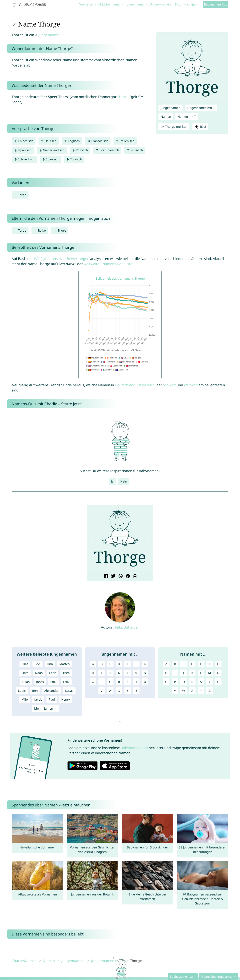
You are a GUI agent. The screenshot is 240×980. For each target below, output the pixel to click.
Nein (124, 481)
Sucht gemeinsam (183, 976)
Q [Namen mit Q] (184, 682)
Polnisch (80, 150)
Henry (66, 699)
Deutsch (49, 141)
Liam (25, 673)
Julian (26, 682)
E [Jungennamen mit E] (128, 664)
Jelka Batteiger (127, 627)
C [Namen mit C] (184, 664)
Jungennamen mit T (201, 108)
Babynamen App (216, 4)
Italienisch (125, 141)
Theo (66, 673)
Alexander (51, 691)
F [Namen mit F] (210, 664)
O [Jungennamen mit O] (93, 682)
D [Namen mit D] (192, 664)
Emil (53, 682)
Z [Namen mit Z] (210, 691)
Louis (22, 691)
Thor (122, 97)
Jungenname (49, 35)
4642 (200, 127)
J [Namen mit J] (184, 673)
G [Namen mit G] (218, 664)
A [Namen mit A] (166, 664)
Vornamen (87, 4)
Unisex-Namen (160, 4)
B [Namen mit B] (175, 664)
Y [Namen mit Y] (201, 691)
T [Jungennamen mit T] (136, 682)
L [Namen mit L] (201, 673)
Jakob (38, 699)
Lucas (69, 691)
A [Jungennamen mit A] (93, 664)
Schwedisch (24, 159)
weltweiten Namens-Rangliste (108, 264)
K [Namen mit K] (192, 673)
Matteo (64, 664)
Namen (166, 117)
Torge (22, 195)
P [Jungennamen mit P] (102, 682)
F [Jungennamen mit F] (136, 664)
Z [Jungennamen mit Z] (136, 691)
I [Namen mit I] (175, 673)
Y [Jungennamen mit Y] (128, 691)
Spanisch (50, 159)
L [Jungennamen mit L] (128, 673)
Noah (39, 673)
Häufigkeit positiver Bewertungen (62, 259)
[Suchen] (193, 5)
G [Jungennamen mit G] (145, 664)
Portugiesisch (107, 150)
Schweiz (169, 385)
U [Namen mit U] (218, 682)
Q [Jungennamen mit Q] (110, 682)
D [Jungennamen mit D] (119, 664)
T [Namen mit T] (210, 682)
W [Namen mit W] (184, 691)
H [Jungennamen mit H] (93, 673)
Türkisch (74, 159)
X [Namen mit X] (192, 691)
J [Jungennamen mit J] (110, 673)
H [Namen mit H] (166, 673)
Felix (66, 682)
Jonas (40, 682)
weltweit (191, 385)
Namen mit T (187, 117)
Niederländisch (52, 150)
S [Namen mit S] (201, 682)
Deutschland (125, 385)
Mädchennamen (110, 4)
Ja (112, 481)
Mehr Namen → (45, 708)
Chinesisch (24, 141)
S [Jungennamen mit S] (128, 682)
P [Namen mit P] (175, 682)
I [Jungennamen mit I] (102, 673)
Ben (35, 691)
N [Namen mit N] (218, 673)
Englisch (72, 141)
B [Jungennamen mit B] (102, 664)
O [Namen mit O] (166, 682)
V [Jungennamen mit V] (102, 691)
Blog (178, 4)
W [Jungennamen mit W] (110, 691)
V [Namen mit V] (175, 691)
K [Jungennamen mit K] (119, 673)
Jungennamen (135, 4)
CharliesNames (24, 961)
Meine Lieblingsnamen (217, 976)
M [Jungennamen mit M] (136, 673)
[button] (92, 539)
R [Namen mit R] (192, 682)
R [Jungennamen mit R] (119, 682)
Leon (53, 673)
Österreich (146, 385)
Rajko (42, 230)
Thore (62, 230)
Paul (52, 699)
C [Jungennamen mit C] (110, 664)
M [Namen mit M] (210, 673)
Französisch (98, 141)
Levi (37, 664)
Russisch (135, 150)
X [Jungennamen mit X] (119, 691)
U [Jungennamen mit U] (145, 682)
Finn (50, 664)
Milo (25, 699)
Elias (25, 664)
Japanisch (23, 150)
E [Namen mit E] (201, 664)
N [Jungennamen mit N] (145, 673)
